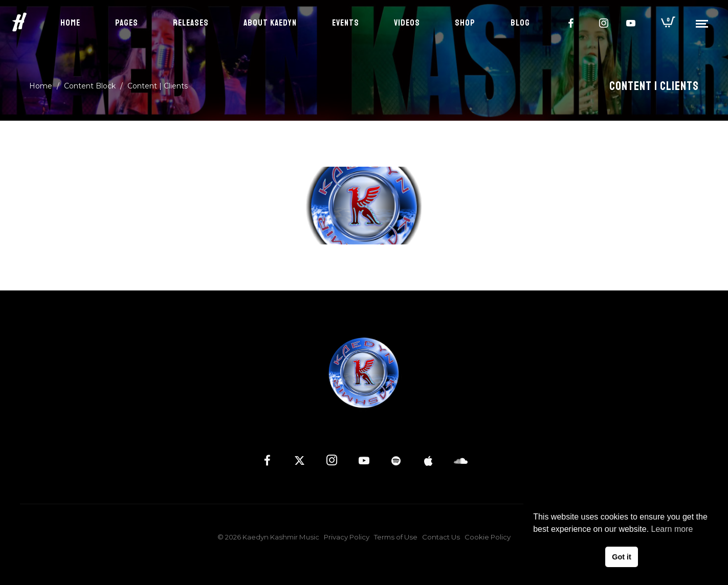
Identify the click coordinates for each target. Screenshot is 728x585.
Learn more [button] (672, 529)
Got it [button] (622, 557)
